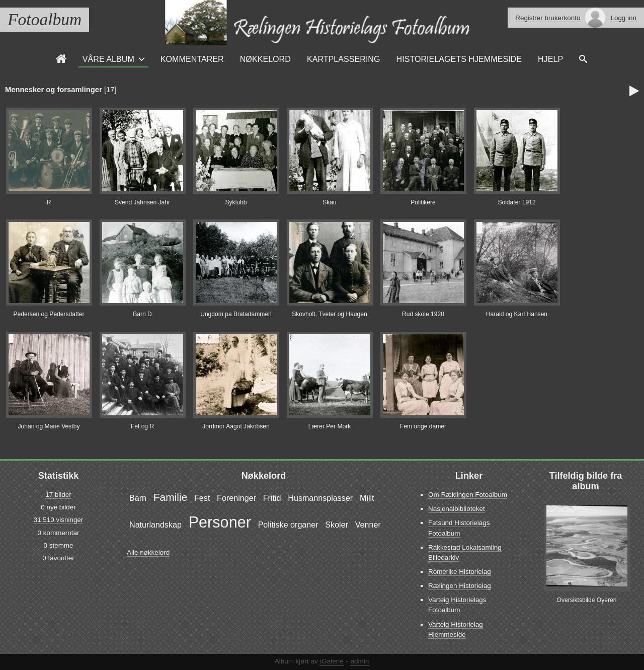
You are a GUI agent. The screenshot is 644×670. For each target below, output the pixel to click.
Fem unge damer (423, 426)
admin (360, 661)
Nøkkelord (265, 59)
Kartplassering (344, 59)
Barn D (142, 314)
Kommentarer (192, 59)
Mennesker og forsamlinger (54, 90)
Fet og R (142, 426)
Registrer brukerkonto (548, 18)
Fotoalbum (45, 19)
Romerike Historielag (460, 572)
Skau (330, 202)
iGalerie (332, 661)
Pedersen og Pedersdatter (49, 314)
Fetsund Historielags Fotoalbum (459, 528)
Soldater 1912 (516, 202)
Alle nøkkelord (148, 552)
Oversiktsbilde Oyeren (587, 600)
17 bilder (58, 495)
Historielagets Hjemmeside (459, 59)
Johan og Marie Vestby (49, 426)
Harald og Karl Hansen (517, 314)
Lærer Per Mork (330, 426)
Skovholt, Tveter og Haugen (330, 314)
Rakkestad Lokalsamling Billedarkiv (465, 552)
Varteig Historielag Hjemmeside (456, 629)
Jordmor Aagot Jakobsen (236, 426)
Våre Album (108, 59)
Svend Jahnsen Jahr (142, 202)
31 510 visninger (59, 520)
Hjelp (550, 59)
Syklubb (236, 202)
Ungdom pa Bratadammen (236, 314)
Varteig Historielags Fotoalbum (457, 605)
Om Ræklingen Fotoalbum (468, 495)
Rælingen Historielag (460, 586)
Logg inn (623, 18)
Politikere (423, 202)
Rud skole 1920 (423, 314)
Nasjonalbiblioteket (457, 509)
